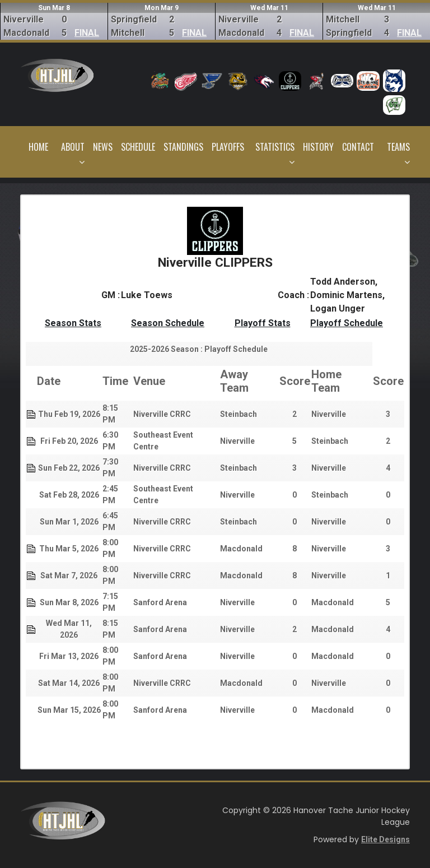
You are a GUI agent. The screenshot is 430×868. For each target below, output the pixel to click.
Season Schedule (168, 323)
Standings (183, 147)
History (318, 147)
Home (38, 147)
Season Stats (73, 323)
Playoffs (228, 147)
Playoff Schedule (347, 323)
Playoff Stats (263, 323)
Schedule (138, 147)
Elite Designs (385, 839)
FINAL (87, 33)
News (103, 147)
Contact (358, 147)
